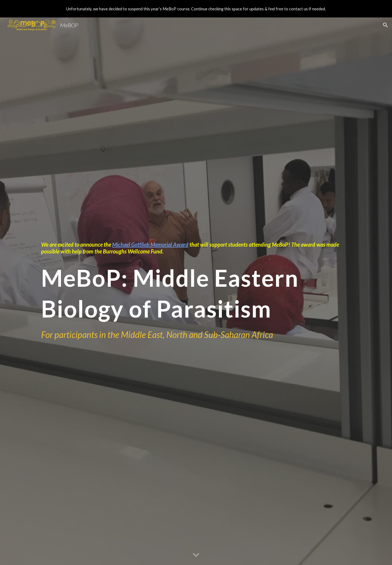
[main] (196, 248)
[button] (385, 25)
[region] (196, 9)
